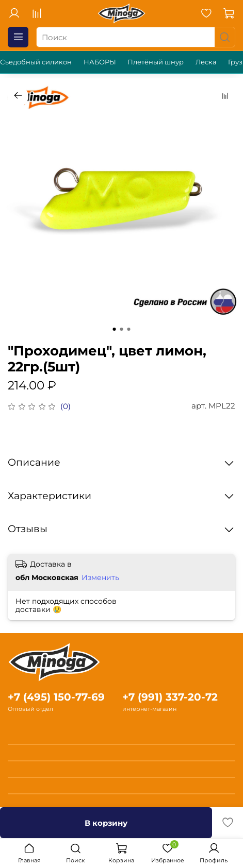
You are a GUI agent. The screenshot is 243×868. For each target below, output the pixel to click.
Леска (206, 62)
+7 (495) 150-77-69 (56, 697)
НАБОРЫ (100, 62)
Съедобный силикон (36, 62)
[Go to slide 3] (129, 329)
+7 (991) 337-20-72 (170, 697)
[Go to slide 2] (122, 329)
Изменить (100, 577)
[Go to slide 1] (115, 329)
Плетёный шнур (156, 62)
